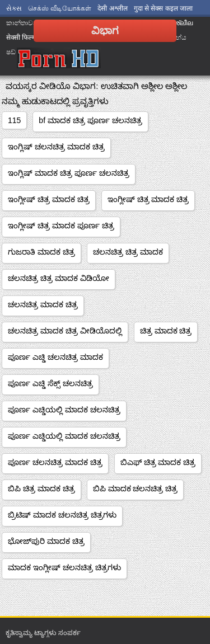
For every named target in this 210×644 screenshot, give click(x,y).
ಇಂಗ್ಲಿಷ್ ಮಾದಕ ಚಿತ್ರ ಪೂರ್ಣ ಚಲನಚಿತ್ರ (69, 173)
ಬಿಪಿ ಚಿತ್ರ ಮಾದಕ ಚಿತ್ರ (41, 488)
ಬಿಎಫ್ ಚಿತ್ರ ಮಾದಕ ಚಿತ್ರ (158, 462)
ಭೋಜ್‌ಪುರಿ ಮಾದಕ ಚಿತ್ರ (46, 541)
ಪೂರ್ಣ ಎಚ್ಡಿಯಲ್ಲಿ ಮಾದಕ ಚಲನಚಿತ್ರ (64, 410)
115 (14, 120)
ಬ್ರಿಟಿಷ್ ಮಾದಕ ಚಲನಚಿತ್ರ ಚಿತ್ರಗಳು (62, 515)
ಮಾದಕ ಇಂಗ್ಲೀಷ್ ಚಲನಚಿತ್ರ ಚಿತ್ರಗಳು (64, 567)
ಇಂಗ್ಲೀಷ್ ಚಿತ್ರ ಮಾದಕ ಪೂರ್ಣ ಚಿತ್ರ (61, 225)
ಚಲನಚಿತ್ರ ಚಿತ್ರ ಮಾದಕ (128, 252)
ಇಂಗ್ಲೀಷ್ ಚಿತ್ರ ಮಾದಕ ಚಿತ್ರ (49, 199)
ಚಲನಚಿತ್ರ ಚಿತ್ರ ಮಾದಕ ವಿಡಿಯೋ (59, 278)
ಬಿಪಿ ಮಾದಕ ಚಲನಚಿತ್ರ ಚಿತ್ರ (136, 488)
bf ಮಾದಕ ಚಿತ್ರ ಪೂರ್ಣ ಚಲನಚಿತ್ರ (90, 120)
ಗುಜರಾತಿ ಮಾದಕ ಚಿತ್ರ (41, 252)
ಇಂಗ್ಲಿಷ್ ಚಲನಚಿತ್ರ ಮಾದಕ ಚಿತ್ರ (56, 147)
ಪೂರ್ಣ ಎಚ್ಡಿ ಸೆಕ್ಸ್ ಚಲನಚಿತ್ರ (50, 383)
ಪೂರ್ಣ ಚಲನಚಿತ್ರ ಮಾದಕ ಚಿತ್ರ (55, 462)
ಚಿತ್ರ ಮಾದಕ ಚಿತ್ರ (166, 331)
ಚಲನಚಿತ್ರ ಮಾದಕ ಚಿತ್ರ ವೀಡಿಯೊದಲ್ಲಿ (65, 331)
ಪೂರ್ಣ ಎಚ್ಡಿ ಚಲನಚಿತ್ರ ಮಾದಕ (55, 357)
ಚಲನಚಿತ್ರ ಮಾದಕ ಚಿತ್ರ (43, 304)
